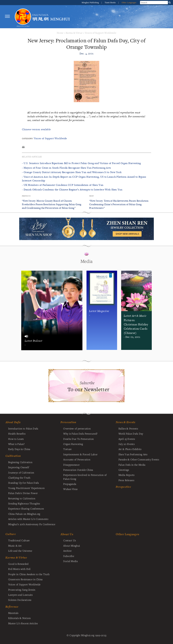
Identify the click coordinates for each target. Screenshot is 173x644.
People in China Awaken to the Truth (29, 574)
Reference (12, 607)
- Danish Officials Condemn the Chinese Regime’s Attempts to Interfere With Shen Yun (72, 189)
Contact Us (70, 540)
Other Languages (129, 3)
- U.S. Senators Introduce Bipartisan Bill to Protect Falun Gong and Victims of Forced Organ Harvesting (81, 163)
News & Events (126, 422)
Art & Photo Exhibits (130, 449)
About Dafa (13, 422)
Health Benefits (17, 434)
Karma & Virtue (74, 33)
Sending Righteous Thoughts (24, 503)
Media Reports (127, 475)
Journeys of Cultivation (21, 472)
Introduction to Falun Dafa (23, 428)
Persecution (68, 422)
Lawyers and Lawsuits (20, 595)
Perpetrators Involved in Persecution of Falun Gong (85, 477)
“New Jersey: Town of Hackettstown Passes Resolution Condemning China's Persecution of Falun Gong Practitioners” (119, 204)
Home (60, 33)
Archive (67, 551)
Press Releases (126, 480)
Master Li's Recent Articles (23, 623)
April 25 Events (127, 439)
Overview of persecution (77, 428)
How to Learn (16, 439)
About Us (67, 534)
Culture (11, 534)
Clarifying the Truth (19, 478)
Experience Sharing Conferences (26, 509)
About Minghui (72, 546)
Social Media (70, 561)
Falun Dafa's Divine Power (23, 493)
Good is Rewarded (18, 564)
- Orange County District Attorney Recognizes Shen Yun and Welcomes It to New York (72, 172)
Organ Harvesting (73, 444)
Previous (26, 196)
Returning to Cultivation (22, 498)
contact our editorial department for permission (58, 120)
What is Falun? (16, 444)
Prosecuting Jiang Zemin (22, 590)
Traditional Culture (19, 540)
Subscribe (69, 556)
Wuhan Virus (70, 489)
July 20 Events (127, 444)
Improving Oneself (19, 467)
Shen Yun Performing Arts (133, 454)
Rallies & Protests (128, 428)
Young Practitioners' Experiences (26, 488)
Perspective (123, 487)
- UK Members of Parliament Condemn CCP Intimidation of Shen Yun (63, 185)
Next (91, 196)
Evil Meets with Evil (19, 569)
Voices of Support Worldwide (101, 33)
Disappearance (71, 465)
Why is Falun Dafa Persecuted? (80, 434)
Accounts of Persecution (77, 459)
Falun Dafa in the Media (132, 465)
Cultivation (13, 456)
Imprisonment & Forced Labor (80, 454)
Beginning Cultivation (20, 462)
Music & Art (15, 546)
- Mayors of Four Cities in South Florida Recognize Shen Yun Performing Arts (66, 168)
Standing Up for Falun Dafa (24, 483)
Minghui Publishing (91, 3)
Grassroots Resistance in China (25, 579)
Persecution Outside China (78, 470)
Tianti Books (111, 3)
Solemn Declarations (20, 600)
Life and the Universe (20, 551)
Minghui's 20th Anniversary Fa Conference (32, 524)
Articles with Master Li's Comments (28, 519)
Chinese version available (36, 129)
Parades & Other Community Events (139, 459)
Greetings (124, 470)
